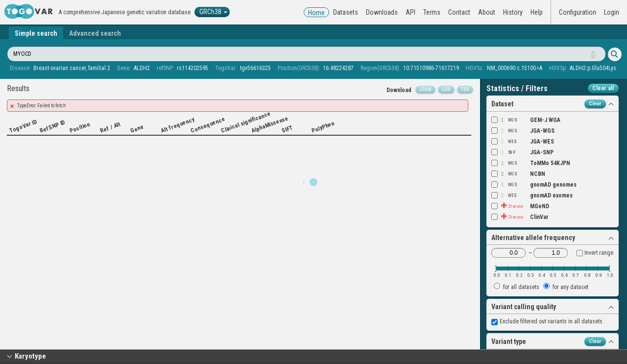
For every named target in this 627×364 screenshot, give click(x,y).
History (513, 12)
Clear (595, 104)
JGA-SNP (522, 152)
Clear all (603, 88)
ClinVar (520, 217)
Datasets (346, 12)
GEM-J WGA (526, 120)
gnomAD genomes (534, 185)
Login (612, 12)
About (487, 12)
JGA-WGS (523, 131)
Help (537, 12)
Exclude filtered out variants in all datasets (547, 321)
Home (316, 13)
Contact (459, 12)
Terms (432, 12)
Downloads (382, 12)
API (410, 12)
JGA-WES (523, 142)
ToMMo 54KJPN (531, 163)
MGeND (520, 206)
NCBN (518, 174)
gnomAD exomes (532, 195)
